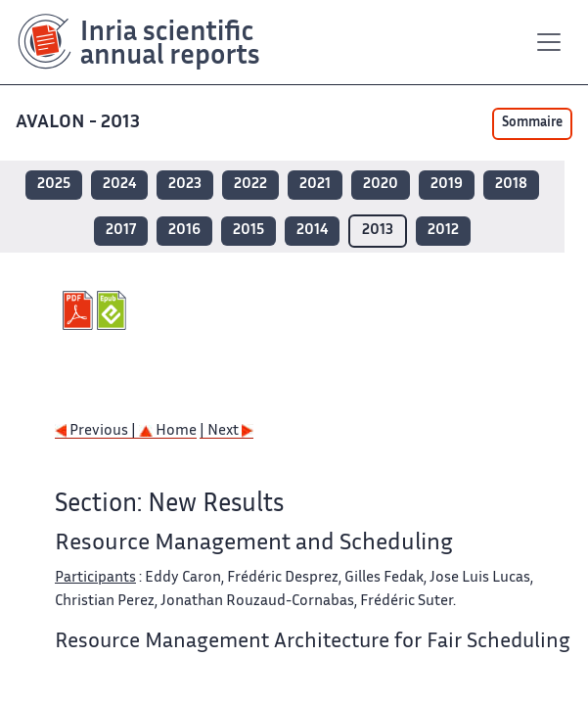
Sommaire (532, 123)
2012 (443, 231)
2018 (511, 185)
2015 (249, 231)
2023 (185, 185)
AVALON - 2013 (80, 123)
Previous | (97, 431)
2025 (54, 185)
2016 (184, 231)
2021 (315, 185)
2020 (381, 185)
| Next (226, 431)
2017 (121, 231)
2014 (312, 231)
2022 (250, 185)
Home (168, 431)
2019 (447, 185)
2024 (119, 185)
